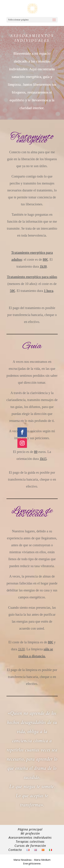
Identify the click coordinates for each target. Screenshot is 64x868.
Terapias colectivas (30, 842)
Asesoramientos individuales (30, 837)
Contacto (15, 850)
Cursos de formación (30, 846)
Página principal (30, 829)
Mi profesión (30, 833)
